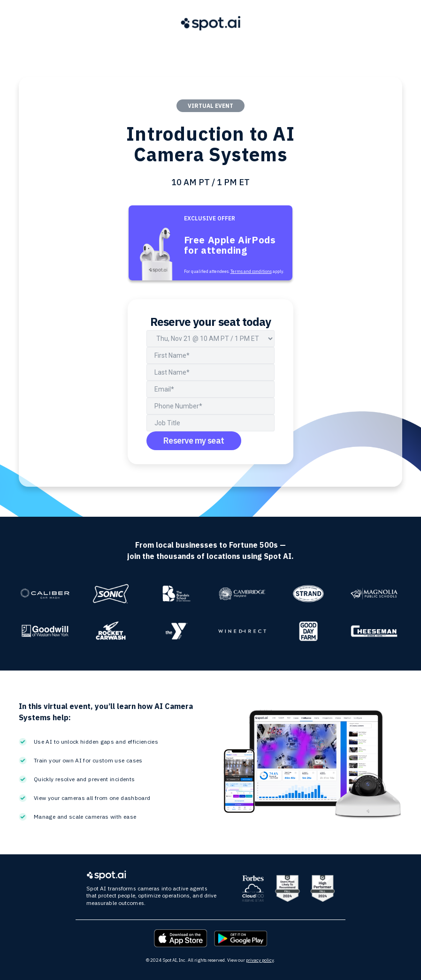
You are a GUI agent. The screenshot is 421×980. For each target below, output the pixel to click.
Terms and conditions (251, 271)
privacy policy (260, 960)
